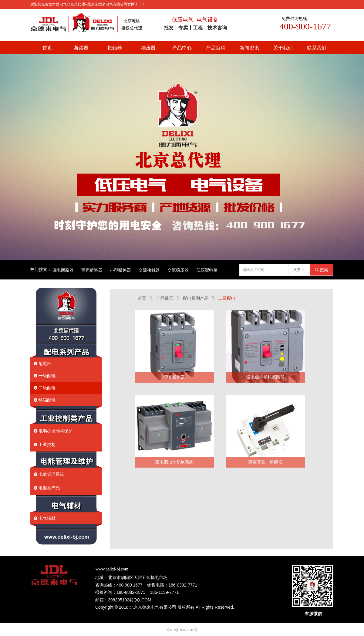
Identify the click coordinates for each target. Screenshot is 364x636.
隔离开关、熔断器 (265, 462)
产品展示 (165, 298)
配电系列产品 (196, 298)
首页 (142, 298)
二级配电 (227, 298)
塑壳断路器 (174, 377)
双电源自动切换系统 (174, 462)
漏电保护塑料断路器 (265, 377)
